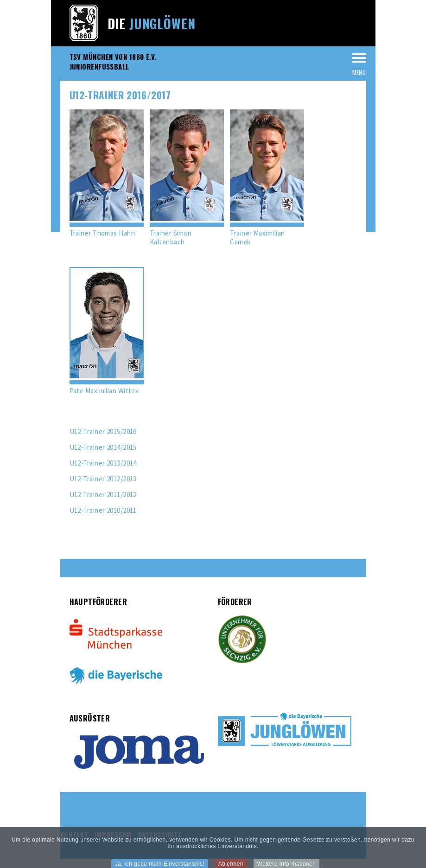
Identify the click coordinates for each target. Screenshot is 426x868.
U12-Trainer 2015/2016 (103, 431)
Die (152, 23)
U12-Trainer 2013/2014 (103, 463)
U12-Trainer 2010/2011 (103, 510)
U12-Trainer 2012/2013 (103, 479)
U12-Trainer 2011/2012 (103, 495)
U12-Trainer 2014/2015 (103, 447)
